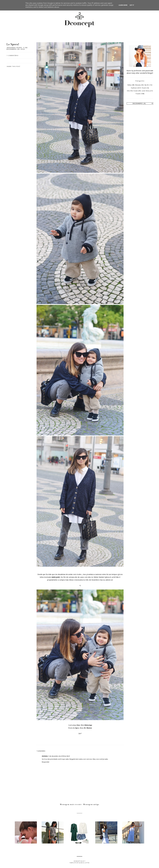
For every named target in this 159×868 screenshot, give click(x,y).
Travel (138, 94)
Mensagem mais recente (71, 804)
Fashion (134, 88)
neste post (55, 577)
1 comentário (13, 55)
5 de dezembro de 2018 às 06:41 (59, 756)
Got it (132, 5)
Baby (129, 85)
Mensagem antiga (91, 804)
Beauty (138, 85)
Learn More (123, 5)
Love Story (146, 91)
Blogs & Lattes (84, 863)
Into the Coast (132, 91)
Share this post (14, 66)
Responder (46, 762)
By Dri (147, 85)
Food (144, 88)
